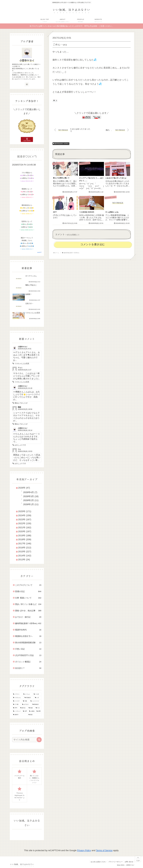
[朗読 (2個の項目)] (35, 715)
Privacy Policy (84, 850)
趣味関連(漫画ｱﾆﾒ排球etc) (61, 144)
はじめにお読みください (98, 862)
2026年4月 (29, 492)
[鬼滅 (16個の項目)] (31, 708)
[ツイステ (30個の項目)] (17, 701)
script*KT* (39, 252)
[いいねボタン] (54, 100)
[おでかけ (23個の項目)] (26, 704)
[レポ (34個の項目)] (38, 698)
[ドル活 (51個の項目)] (37, 694)
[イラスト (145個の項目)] (17, 694)
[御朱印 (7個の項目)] (20, 715)
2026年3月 (29, 496)
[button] (39, 740)
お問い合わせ (129, 862)
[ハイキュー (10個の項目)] (17, 711)
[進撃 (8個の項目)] (39, 711)
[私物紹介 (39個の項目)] (29, 698)
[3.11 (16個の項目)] (38, 708)
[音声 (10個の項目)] (25, 711)
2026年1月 (29, 504)
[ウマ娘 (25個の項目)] (17, 704)
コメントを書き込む (93, 244)
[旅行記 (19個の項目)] (23, 708)
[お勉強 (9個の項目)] (32, 711)
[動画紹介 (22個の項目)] (37, 704)
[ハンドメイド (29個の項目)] (36, 701)
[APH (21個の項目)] (16, 708)
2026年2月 (29, 500)
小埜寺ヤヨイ (27, 60)
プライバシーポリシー (116, 862)
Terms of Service (104, 850)
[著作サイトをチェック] (27, 84)
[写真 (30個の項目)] (26, 701)
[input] (26, 740)
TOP (138, 861)
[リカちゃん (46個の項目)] (18, 698)
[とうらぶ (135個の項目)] (27, 694)
